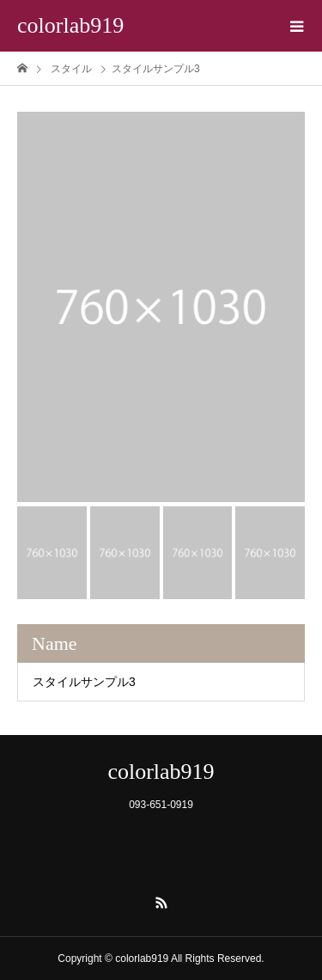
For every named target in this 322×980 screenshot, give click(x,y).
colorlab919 (70, 25)
